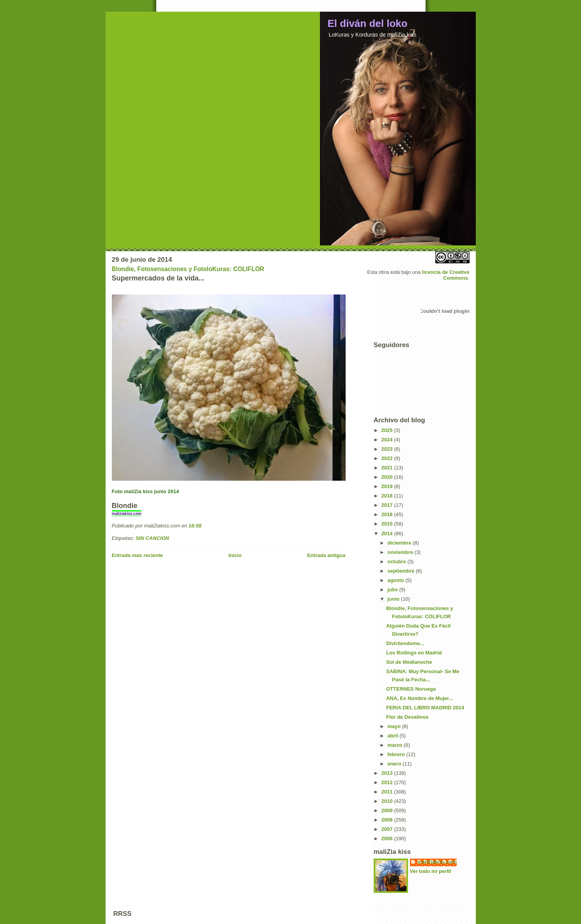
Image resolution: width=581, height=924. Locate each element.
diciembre (400, 543)
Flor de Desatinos (407, 717)
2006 (388, 838)
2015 (388, 524)
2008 (388, 820)
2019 (388, 486)
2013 (388, 773)
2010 (388, 801)
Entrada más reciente (138, 555)
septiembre (402, 571)
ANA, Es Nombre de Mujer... (419, 698)
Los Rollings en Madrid (414, 653)
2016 (388, 514)
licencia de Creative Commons (446, 275)
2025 (388, 430)
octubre (397, 562)
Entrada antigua (326, 555)
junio (394, 599)
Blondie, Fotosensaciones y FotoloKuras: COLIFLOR (188, 269)
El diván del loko (368, 23)
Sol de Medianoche (409, 662)
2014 (388, 533)
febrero (397, 754)
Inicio (235, 555)
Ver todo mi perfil (431, 871)
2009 (388, 810)
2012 (388, 782)
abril (393, 736)
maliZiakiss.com (437, 862)
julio (393, 590)
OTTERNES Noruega (411, 689)
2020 (388, 477)
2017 (388, 505)
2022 (388, 458)
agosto (396, 580)
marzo (396, 745)
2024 (388, 440)
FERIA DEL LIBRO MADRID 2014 (425, 708)
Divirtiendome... (405, 643)
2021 (388, 468)
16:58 (195, 526)
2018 (388, 496)
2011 (388, 792)
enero (395, 764)
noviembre (401, 552)
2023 (388, 449)
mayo (395, 726)
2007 (388, 829)
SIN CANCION (152, 538)
